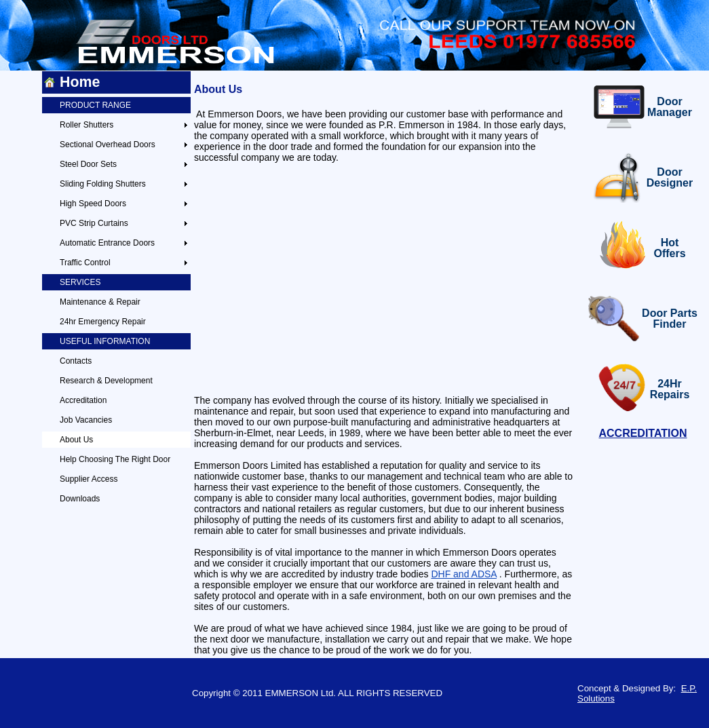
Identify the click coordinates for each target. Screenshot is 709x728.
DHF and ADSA (464, 574)
